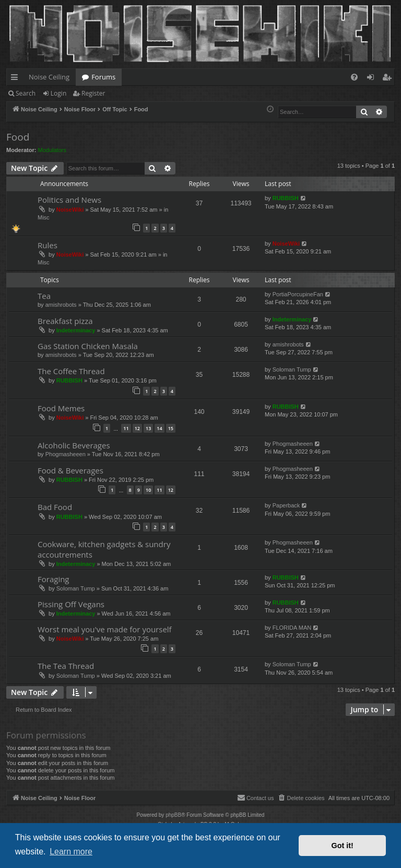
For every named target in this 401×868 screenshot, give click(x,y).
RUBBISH (286, 198)
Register (93, 93)
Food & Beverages (70, 470)
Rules (48, 245)
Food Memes (61, 408)
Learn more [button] (71, 852)
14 (159, 428)
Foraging (54, 579)
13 (148, 428)
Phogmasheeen (66, 454)
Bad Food (55, 507)
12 (137, 428)
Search (26, 93)
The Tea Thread (66, 666)
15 (171, 428)
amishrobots (61, 305)
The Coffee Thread (71, 371)
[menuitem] (354, 77)
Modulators (52, 150)
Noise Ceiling (49, 77)
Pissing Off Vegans (71, 604)
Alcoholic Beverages (74, 445)
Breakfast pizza (65, 321)
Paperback (286, 505)
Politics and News (69, 200)
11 (126, 428)
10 (148, 490)
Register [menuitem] (389, 79)
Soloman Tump (292, 369)
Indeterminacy (76, 330)
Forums (103, 77)
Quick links (16, 79)
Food (18, 137)
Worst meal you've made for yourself (105, 629)
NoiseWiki (70, 210)
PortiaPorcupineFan (298, 294)
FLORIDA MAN (292, 628)
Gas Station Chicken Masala (88, 346)
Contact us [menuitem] (256, 797)
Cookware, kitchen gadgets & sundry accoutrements (104, 549)
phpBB (173, 815)
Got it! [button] (343, 846)
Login (58, 93)
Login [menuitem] (373, 79)
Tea (44, 296)
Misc (44, 217)
